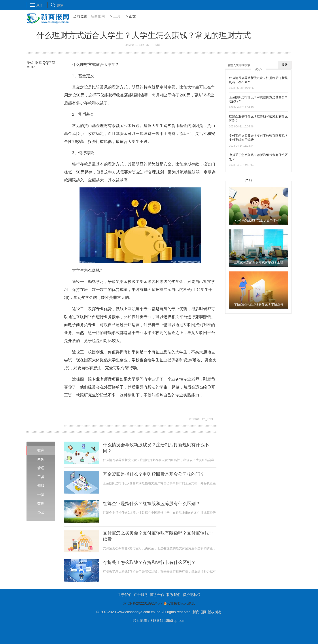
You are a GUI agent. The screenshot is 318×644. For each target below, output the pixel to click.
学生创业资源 (143, 406)
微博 (38, 63)
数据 (41, 503)
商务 (41, 459)
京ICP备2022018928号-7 (143, 603)
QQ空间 (49, 63)
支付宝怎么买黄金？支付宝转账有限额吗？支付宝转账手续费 (158, 536)
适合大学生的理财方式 (97, 406)
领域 (41, 486)
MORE (32, 67)
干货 (41, 495)
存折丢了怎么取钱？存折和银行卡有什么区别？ (149, 562)
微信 (30, 63)
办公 (41, 512)
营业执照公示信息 (179, 603)
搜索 (285, 65)
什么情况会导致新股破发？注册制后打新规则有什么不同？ (156, 448)
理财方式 (157, 406)
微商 (41, 450)
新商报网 (98, 16)
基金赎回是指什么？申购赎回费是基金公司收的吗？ (154, 474)
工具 (117, 16)
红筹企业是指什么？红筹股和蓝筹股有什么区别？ (151, 504)
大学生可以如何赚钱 (123, 406)
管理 (41, 468)
